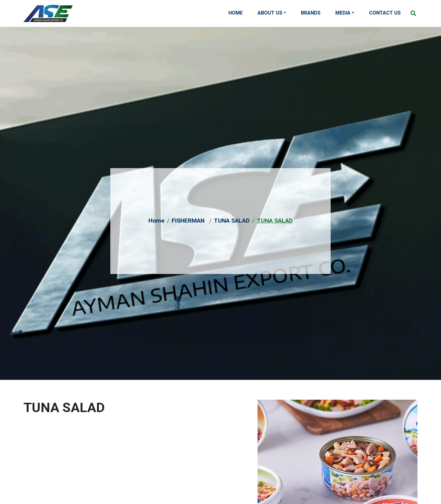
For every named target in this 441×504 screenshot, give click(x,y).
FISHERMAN (188, 221)
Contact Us (385, 13)
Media (343, 13)
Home (236, 13)
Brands (311, 13)
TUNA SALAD (232, 221)
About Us (270, 13)
